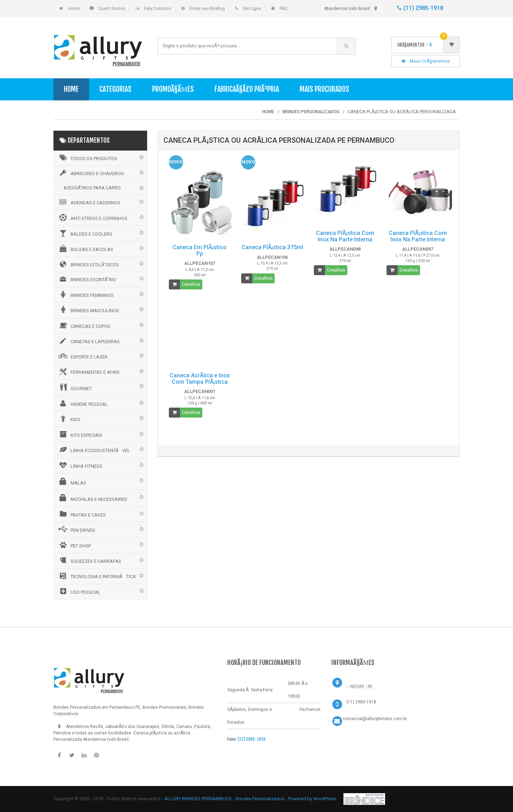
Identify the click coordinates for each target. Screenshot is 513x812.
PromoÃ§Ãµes (173, 89)
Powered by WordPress (312, 799)
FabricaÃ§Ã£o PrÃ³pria (247, 89)
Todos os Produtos (87, 158)
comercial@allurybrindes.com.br (375, 719)
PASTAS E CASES (82, 514)
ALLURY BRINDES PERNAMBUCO (198, 799)
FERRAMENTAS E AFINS (89, 372)
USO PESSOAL (79, 591)
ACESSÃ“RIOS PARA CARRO (92, 188)
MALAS (72, 482)
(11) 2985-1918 (420, 8)
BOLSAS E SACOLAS (85, 248)
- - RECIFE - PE (359, 687)
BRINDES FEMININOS (85, 294)
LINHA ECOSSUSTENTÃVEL (94, 450)
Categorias (115, 89)
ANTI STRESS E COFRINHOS (92, 218)
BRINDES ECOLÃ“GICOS (88, 264)
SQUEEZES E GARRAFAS (89, 560)
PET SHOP (74, 545)
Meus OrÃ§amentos (426, 61)
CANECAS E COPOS (84, 325)
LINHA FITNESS (80, 465)
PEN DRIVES (76, 529)
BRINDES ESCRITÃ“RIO (87, 279)
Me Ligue (252, 9)
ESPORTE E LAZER (82, 356)
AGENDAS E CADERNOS (89, 202)
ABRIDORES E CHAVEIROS (91, 173)
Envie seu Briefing (207, 9)
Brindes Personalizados (260, 799)
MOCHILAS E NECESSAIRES (92, 498)
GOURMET (75, 387)
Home (74, 9)
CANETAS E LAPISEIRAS (89, 341)
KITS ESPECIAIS (80, 434)
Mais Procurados (324, 89)
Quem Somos (112, 9)
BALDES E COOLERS (85, 233)
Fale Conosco (157, 9)
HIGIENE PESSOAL (83, 403)
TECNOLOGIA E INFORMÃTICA (97, 576)
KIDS (69, 419)
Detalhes (191, 284)
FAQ (284, 9)
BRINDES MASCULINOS (88, 310)
